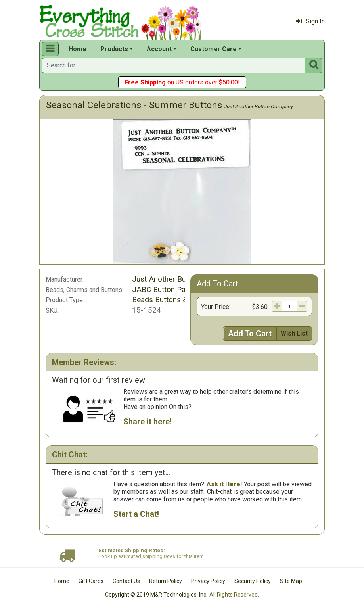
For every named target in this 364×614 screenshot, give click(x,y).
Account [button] (159, 49)
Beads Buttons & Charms (174, 300)
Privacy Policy (208, 581)
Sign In (310, 21)
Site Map (291, 581)
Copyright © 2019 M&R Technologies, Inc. (156, 595)
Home (78, 49)
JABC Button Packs (165, 289)
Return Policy (166, 581)
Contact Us (126, 581)
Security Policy (253, 581)
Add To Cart (250, 334)
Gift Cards (91, 581)
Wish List (294, 333)
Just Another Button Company (259, 106)
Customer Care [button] (214, 49)
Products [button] (114, 49)
